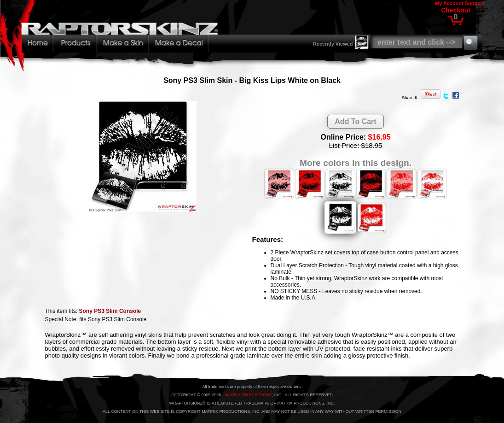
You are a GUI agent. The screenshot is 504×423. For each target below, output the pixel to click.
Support (475, 3)
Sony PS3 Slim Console (110, 311)
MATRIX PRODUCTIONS (248, 395)
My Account (449, 3)
